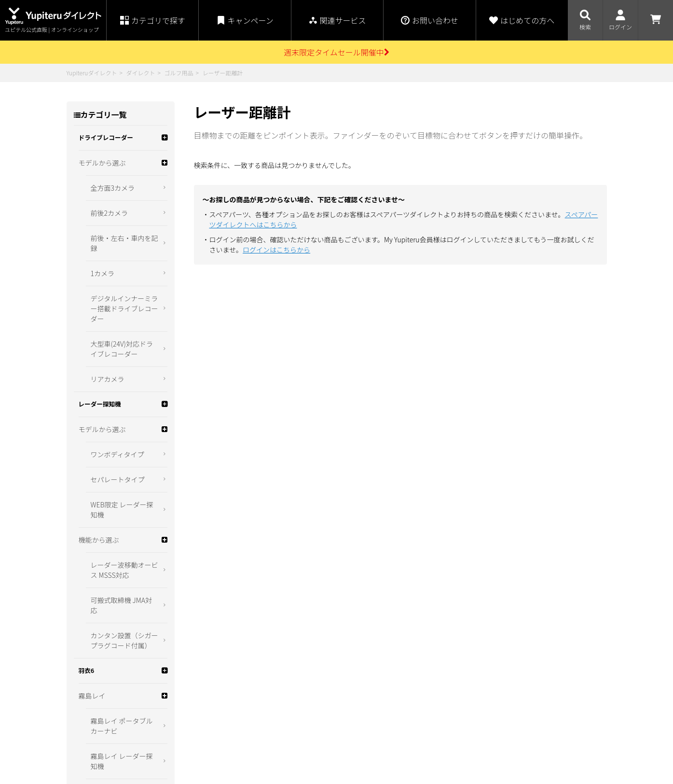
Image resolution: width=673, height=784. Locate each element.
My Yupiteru (469, 730)
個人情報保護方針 (314, 713)
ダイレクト (140, 73)
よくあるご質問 (209, 733)
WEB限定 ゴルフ (103, 397)
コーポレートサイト (480, 718)
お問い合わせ (307, 733)
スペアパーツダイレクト (486, 753)
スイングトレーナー (109, 347)
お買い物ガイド (209, 692)
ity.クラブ (467, 741)
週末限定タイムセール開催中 (336, 52)
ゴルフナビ (96, 322)
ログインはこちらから (276, 250)
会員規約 (199, 753)
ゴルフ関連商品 (102, 372)
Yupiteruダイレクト (92, 73)
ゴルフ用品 (179, 73)
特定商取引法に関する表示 (327, 692)
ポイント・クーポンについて (229, 713)
